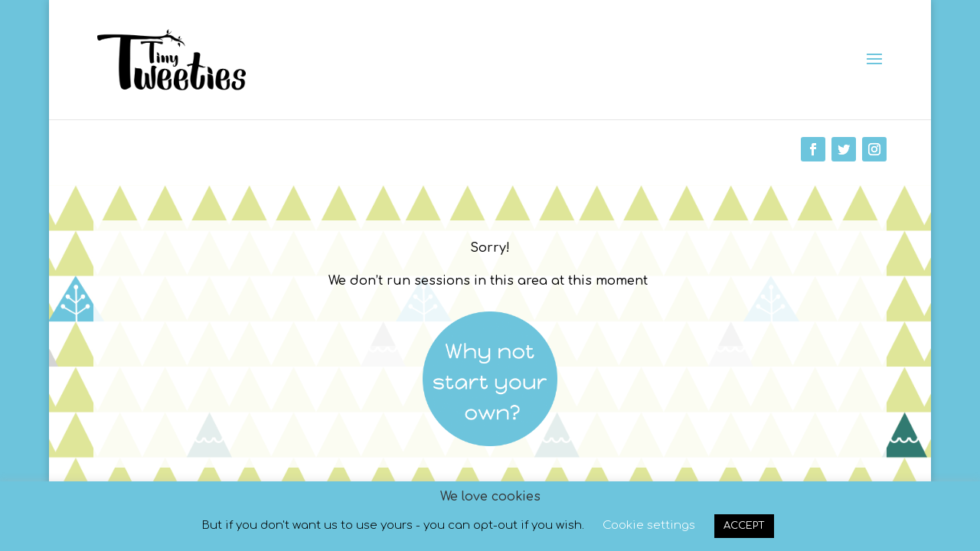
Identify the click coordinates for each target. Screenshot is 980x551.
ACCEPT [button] (744, 526)
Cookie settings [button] (649, 525)
